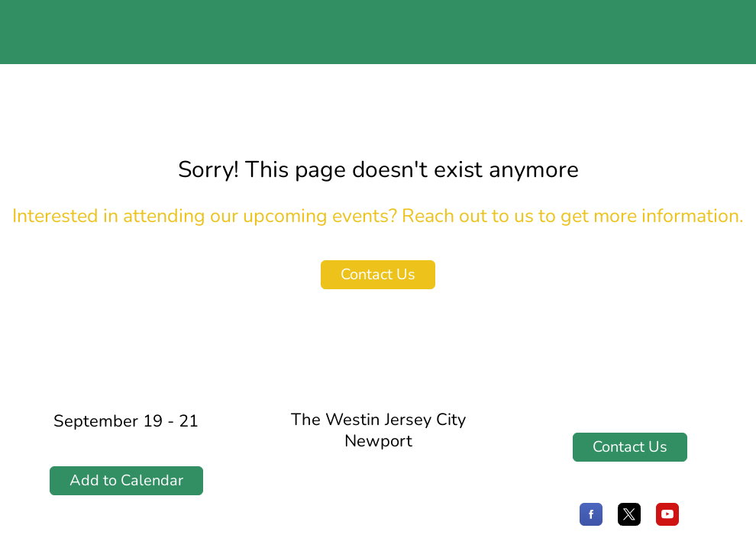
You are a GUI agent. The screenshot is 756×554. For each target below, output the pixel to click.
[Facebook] (591, 522)
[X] (629, 522)
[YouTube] (667, 522)
